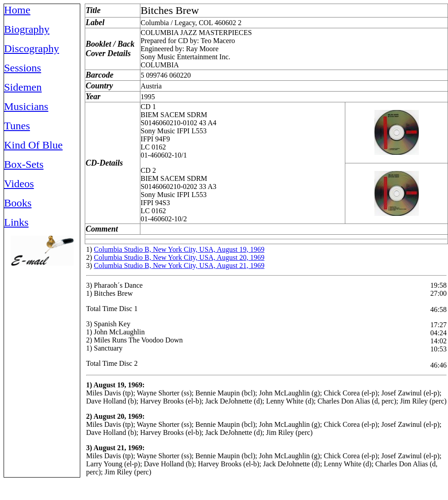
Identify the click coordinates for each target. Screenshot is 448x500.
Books (18, 203)
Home (17, 10)
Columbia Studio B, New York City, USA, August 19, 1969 (179, 249)
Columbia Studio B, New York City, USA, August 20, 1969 (179, 257)
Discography (32, 48)
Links (16, 222)
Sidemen (23, 87)
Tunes (17, 126)
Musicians (26, 106)
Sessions (23, 68)
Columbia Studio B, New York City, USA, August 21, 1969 (179, 265)
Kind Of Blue (33, 145)
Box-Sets (24, 164)
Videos (19, 184)
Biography (27, 29)
